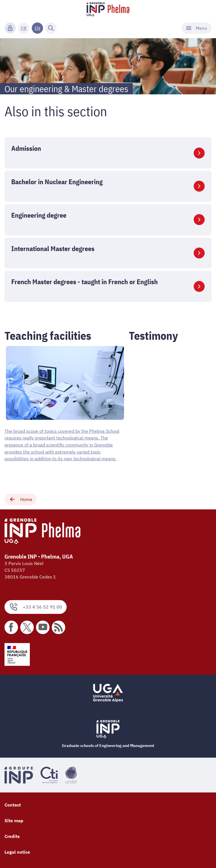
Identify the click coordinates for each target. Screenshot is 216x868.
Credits (12, 835)
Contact (13, 804)
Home (21, 498)
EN (37, 28)
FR (24, 28)
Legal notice (17, 851)
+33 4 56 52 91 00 (36, 606)
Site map (14, 820)
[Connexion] (10, 28)
